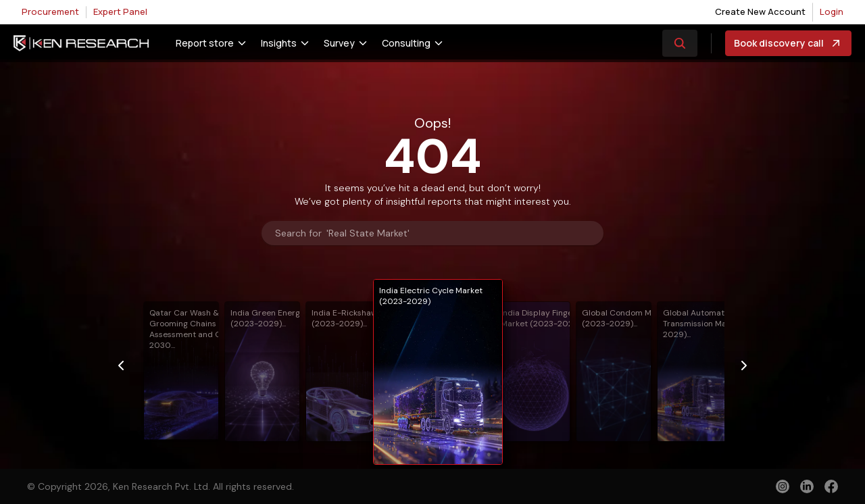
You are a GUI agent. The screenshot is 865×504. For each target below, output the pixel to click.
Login (832, 11)
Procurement (50, 11)
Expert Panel (120, 11)
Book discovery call (788, 43)
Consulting (406, 43)
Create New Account (760, 11)
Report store (205, 43)
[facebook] (831, 488)
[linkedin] (807, 486)
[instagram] (783, 486)
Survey (339, 43)
